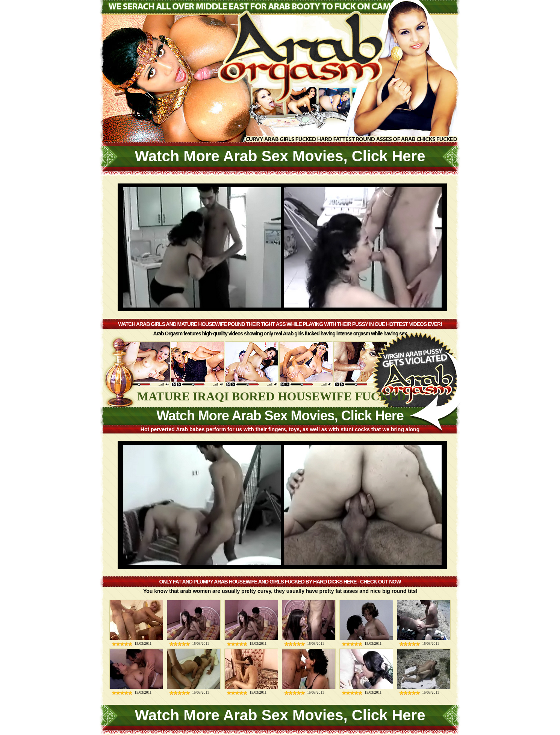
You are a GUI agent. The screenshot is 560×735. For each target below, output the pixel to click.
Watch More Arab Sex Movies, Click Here (280, 156)
